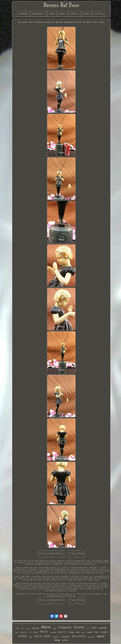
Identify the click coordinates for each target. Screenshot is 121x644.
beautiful (53, 632)
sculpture (65, 627)
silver (22, 629)
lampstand (24, 632)
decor (38, 636)
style (47, 636)
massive (65, 637)
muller (90, 632)
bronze (79, 627)
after (17, 632)
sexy (36, 632)
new (94, 627)
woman (104, 632)
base (96, 632)
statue (23, 636)
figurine (62, 632)
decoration (79, 636)
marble (103, 628)
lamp (57, 640)
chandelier (91, 637)
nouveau (35, 628)
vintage (71, 632)
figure (83, 633)
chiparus (56, 637)
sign (88, 628)
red (17, 628)
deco (46, 627)
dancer (44, 631)
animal (27, 629)
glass (65, 640)
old (30, 632)
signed (100, 636)
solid (54, 628)
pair (78, 632)
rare (31, 637)
